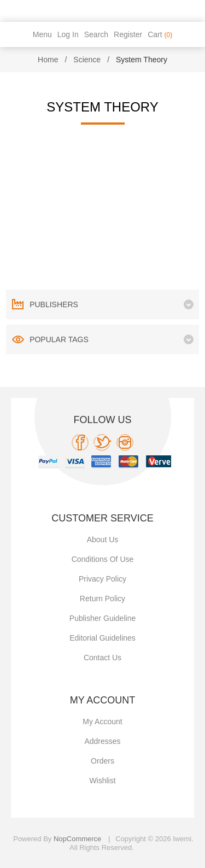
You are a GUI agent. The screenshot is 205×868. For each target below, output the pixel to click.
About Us (103, 539)
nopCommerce (77, 839)
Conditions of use (103, 559)
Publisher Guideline (102, 618)
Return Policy (102, 599)
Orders (102, 761)
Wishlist (102, 781)
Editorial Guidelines (102, 638)
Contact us (102, 658)
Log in (68, 34)
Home (48, 60)
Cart (160, 34)
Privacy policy (102, 579)
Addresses (102, 741)
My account (102, 722)
